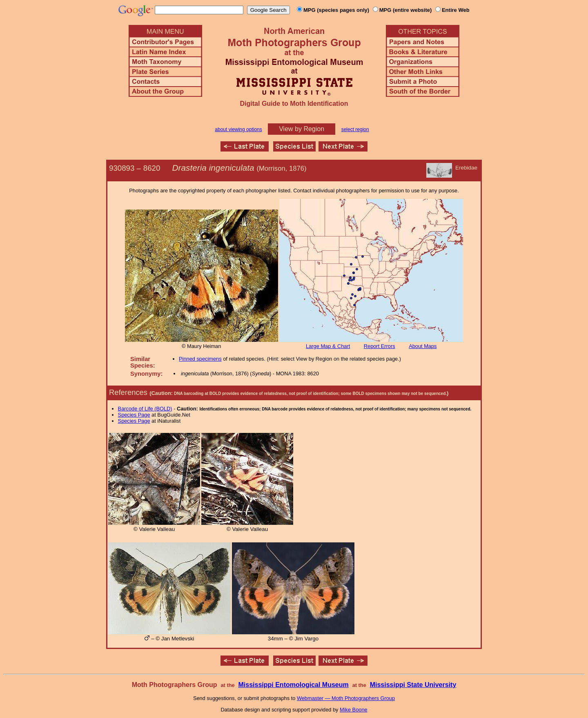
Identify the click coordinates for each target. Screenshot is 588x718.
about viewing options (238, 129)
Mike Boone (354, 710)
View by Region (302, 129)
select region (355, 129)
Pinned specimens (200, 359)
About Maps (423, 346)
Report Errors (380, 346)
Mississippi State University (413, 685)
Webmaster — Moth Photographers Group (346, 698)
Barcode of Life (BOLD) (145, 409)
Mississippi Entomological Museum (293, 685)
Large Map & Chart (328, 346)
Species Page (134, 415)
